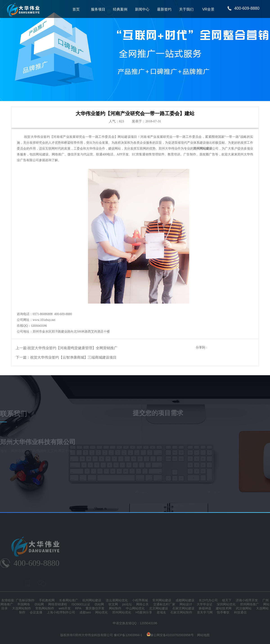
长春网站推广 (69, 600)
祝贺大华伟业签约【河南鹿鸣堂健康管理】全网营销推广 (72, 348)
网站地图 (203, 635)
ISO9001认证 (81, 604)
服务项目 (98, 9)
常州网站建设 (162, 600)
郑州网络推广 (250, 604)
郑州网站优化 (122, 612)
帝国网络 (24, 604)
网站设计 (186, 604)
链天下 (227, 600)
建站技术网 (224, 608)
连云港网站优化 (117, 600)
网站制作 (115, 608)
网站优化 (101, 612)
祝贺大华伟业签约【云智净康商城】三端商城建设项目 (73, 357)
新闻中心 (142, 9)
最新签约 (164, 9)
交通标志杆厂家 (164, 604)
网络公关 (142, 604)
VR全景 (208, 9)
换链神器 (205, 608)
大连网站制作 (22, 608)
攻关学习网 (205, 612)
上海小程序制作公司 (61, 612)
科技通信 (240, 612)
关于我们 (186, 9)
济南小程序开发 (247, 600)
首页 (76, 9)
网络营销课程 (58, 604)
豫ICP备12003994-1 (128, 635)
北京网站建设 (159, 608)
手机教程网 (47, 600)
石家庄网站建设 (183, 608)
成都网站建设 (185, 600)
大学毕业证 (205, 604)
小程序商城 (140, 600)
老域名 (161, 612)
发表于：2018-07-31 (146, 121)
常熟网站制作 (45, 608)
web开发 (65, 608)
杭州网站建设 (92, 600)
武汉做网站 (244, 608)
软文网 (113, 604)
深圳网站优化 (226, 604)
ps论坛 (127, 604)
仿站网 (39, 604)
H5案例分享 (144, 612)
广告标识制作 (25, 600)
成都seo (85, 612)
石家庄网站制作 (181, 612)
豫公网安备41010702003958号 (170, 635)
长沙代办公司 (208, 600)
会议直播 (36, 612)
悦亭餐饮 (223, 612)
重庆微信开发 (95, 608)
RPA (78, 608)
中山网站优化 (135, 608)
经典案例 (120, 9)
